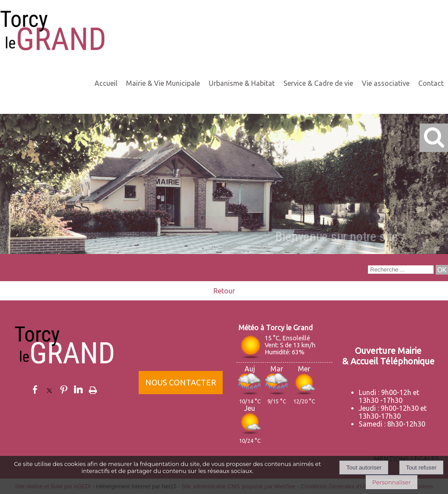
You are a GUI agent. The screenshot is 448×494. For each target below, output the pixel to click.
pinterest (64, 390)
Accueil (106, 83)
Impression (93, 388)
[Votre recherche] (401, 270)
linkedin (78, 390)
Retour (224, 291)
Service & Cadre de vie (318, 83)
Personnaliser (392, 482)
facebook (35, 390)
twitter (49, 390)
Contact (431, 83)
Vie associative (386, 83)
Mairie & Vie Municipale (163, 83)
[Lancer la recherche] (442, 270)
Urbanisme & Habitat (242, 83)
